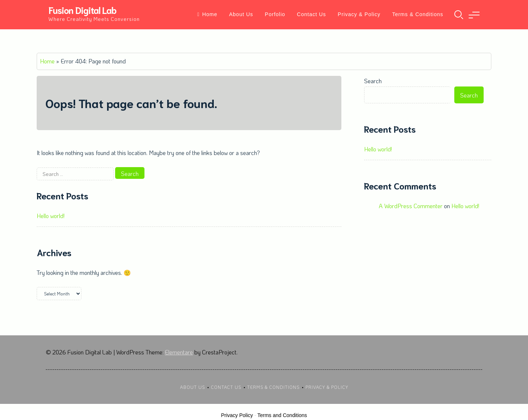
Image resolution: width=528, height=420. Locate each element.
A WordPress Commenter (411, 206)
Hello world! (51, 216)
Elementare (179, 352)
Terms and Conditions (282, 415)
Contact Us (311, 14)
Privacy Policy (237, 415)
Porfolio (275, 14)
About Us (241, 14)
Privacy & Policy (359, 14)
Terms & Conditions (417, 14)
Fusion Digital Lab (82, 10)
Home (207, 14)
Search (373, 81)
